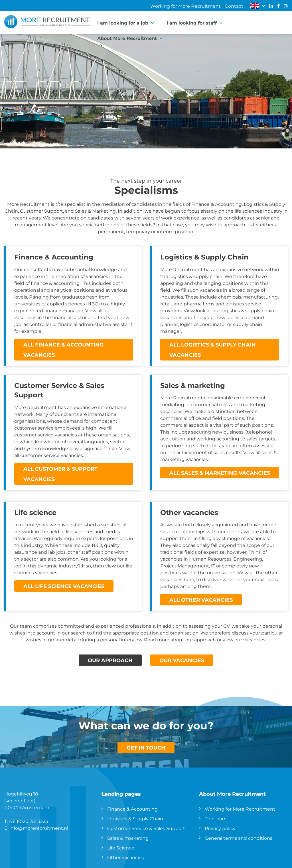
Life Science (121, 848)
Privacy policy (220, 828)
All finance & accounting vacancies (63, 350)
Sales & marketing (128, 838)
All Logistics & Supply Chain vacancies (213, 350)
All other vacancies (201, 600)
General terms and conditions (239, 838)
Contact (234, 6)
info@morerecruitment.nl (39, 828)
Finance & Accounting (132, 809)
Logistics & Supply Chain (135, 818)
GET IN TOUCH (146, 748)
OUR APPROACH (110, 660)
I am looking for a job (123, 23)
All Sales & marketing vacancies (220, 473)
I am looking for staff (192, 23)
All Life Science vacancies (64, 586)
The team (216, 818)
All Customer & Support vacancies (60, 474)
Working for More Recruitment (185, 6)
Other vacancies (126, 857)
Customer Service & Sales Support (146, 828)
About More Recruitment (127, 38)
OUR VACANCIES (182, 660)
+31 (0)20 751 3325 (28, 821)
